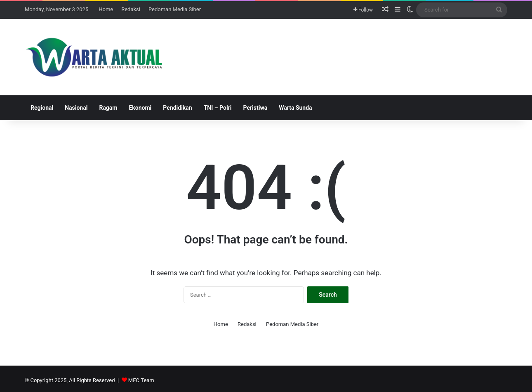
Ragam (108, 108)
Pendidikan (177, 108)
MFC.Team (141, 380)
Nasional (76, 108)
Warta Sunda (295, 108)
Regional (42, 108)
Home (106, 9)
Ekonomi (140, 108)
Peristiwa (255, 108)
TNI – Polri (218, 108)
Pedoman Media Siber (175, 9)
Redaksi (131, 9)
